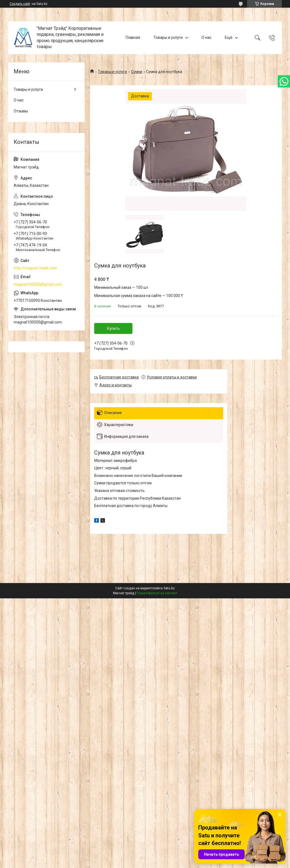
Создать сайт (20, 4)
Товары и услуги (168, 37)
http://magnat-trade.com (35, 268)
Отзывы (21, 111)
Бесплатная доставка (119, 377)
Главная (133, 37)
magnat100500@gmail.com (38, 284)
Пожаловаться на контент (157, 593)
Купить (113, 328)
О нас (206, 37)
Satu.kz (169, 588)
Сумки (137, 72)
